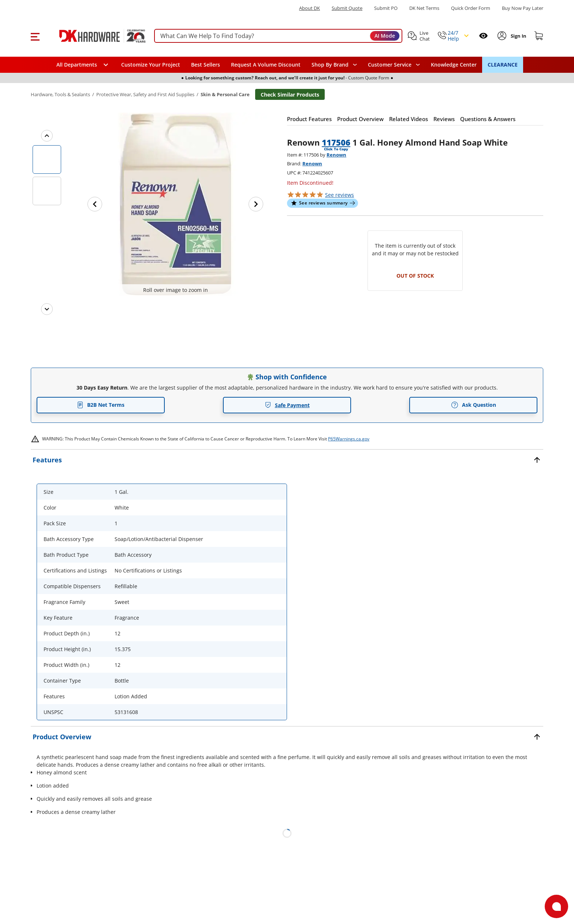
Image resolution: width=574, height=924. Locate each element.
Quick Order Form (471, 8)
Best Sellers (206, 65)
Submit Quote (347, 8)
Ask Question (474, 405)
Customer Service (390, 65)
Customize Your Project (151, 65)
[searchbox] (278, 36)
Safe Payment (287, 405)
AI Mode (385, 36)
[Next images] (47, 309)
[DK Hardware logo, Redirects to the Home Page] (94, 36)
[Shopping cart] (539, 36)
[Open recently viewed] (483, 36)
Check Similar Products (290, 95)
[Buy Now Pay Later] (523, 8)
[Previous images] (47, 136)
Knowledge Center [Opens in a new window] (454, 65)
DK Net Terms (424, 8)
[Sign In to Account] (518, 36)
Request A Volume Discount (266, 65)
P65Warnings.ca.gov (349, 439)
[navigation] (394, 65)
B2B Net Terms (101, 405)
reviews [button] (340, 195)
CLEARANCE (503, 65)
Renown (336, 155)
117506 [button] (336, 142)
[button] (35, 36)
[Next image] (256, 204)
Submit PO (386, 8)
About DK (310, 8)
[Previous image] (95, 204)
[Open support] (556, 906)
